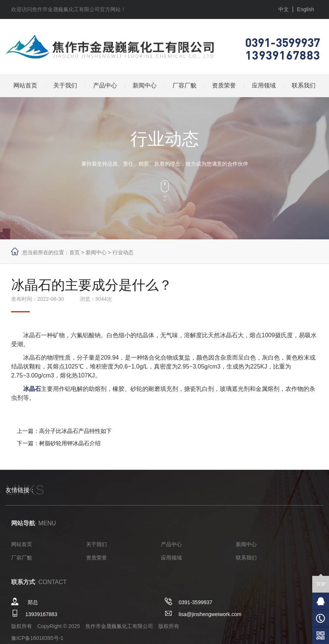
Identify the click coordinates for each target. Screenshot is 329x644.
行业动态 (123, 252)
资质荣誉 (224, 85)
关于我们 (65, 85)
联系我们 (304, 85)
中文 (284, 9)
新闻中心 (145, 85)
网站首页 (25, 85)
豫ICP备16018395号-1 (37, 638)
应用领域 (264, 85)
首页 (75, 252)
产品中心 (105, 85)
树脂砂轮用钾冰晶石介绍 (70, 443)
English (306, 9)
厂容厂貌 (184, 85)
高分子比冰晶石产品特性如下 (75, 431)
